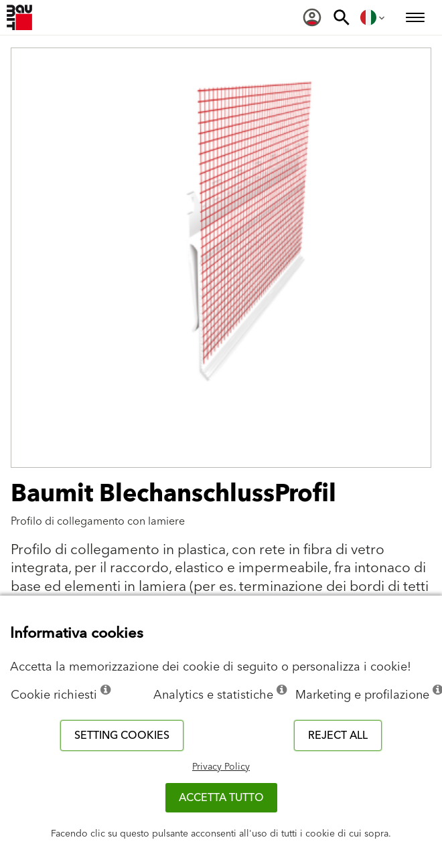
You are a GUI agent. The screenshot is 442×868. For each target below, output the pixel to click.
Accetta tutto (221, 798)
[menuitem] (312, 17)
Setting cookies (122, 735)
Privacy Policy (221, 767)
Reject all (338, 735)
